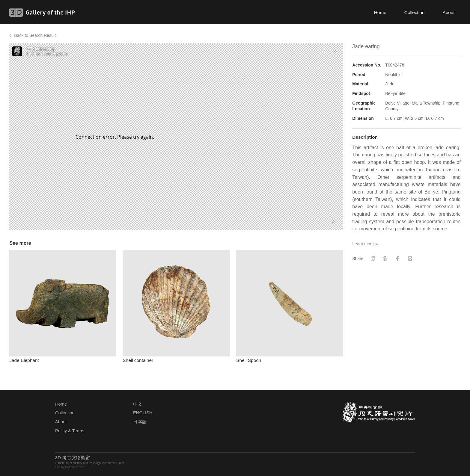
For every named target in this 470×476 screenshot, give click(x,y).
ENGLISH (143, 413)
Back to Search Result (35, 35)
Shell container (138, 360)
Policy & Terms (70, 431)
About (448, 12)
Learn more (363, 244)
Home (380, 12)
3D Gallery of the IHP (44, 13)
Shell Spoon (249, 360)
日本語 (140, 422)
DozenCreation (75, 467)
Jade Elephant (24, 360)
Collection (415, 12)
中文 (138, 404)
